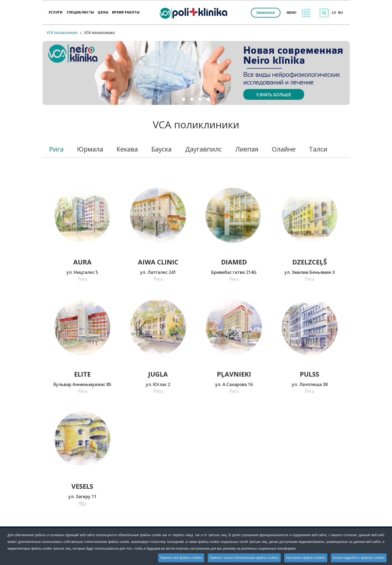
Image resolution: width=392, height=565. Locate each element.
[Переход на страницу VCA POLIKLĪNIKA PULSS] (310, 327)
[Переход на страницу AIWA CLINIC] (158, 215)
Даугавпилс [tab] (203, 149)
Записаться (265, 13)
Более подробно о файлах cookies (359, 558)
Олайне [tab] (284, 149)
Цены (103, 11)
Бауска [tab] (162, 149)
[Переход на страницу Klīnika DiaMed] (234, 215)
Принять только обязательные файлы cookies (243, 558)
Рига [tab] (56, 149)
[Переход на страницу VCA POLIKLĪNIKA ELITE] (82, 327)
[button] (196, 73)
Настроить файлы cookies (305, 558)
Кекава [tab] (127, 149)
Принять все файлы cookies (180, 558)
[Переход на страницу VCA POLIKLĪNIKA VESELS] (82, 439)
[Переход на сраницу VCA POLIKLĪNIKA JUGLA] (158, 327)
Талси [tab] (318, 149)
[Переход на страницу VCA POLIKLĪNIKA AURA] (82, 215)
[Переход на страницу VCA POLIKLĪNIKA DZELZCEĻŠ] (310, 215)
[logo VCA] (195, 12)
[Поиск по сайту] (324, 13)
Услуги (56, 11)
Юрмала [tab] (90, 149)
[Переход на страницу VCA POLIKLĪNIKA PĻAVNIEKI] (234, 327)
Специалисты (80, 11)
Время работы (126, 11)
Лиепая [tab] (247, 149)
